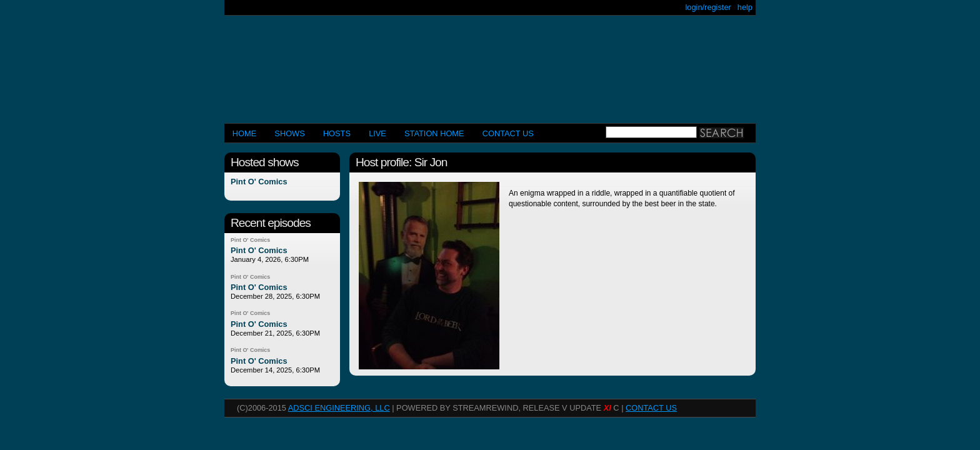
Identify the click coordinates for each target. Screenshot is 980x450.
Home (244, 133)
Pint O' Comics (259, 182)
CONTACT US (508, 133)
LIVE (377, 133)
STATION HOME (434, 133)
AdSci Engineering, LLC (339, 408)
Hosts (337, 133)
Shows (289, 133)
